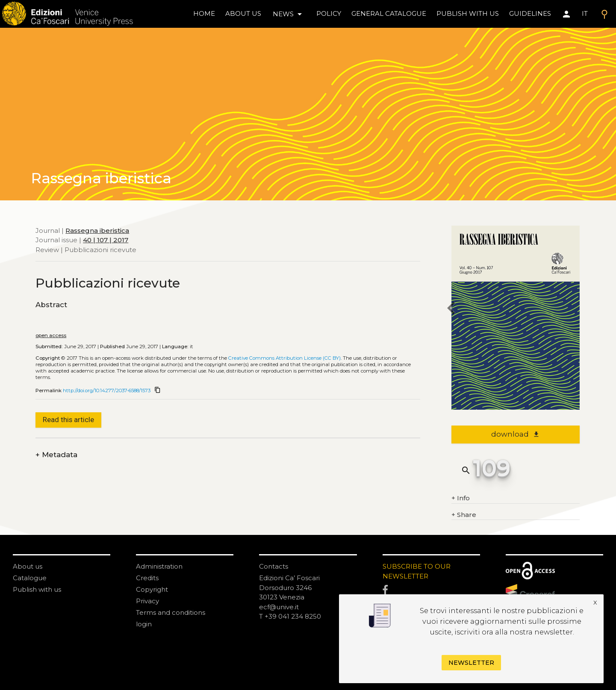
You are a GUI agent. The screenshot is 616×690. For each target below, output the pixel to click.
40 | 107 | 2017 (106, 240)
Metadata (56, 455)
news (289, 14)
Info (461, 498)
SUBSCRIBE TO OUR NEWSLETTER (417, 571)
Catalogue (30, 578)
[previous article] (451, 310)
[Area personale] (566, 14)
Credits (147, 578)
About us (243, 13)
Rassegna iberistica (97, 230)
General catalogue (389, 13)
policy (329, 13)
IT (585, 13)
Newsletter (471, 663)
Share (464, 515)
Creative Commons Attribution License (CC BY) (284, 358)
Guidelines (530, 13)
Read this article (68, 420)
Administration (159, 566)
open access (51, 335)
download (515, 434)
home (204, 13)
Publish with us (468, 13)
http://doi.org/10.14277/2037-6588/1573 (107, 391)
